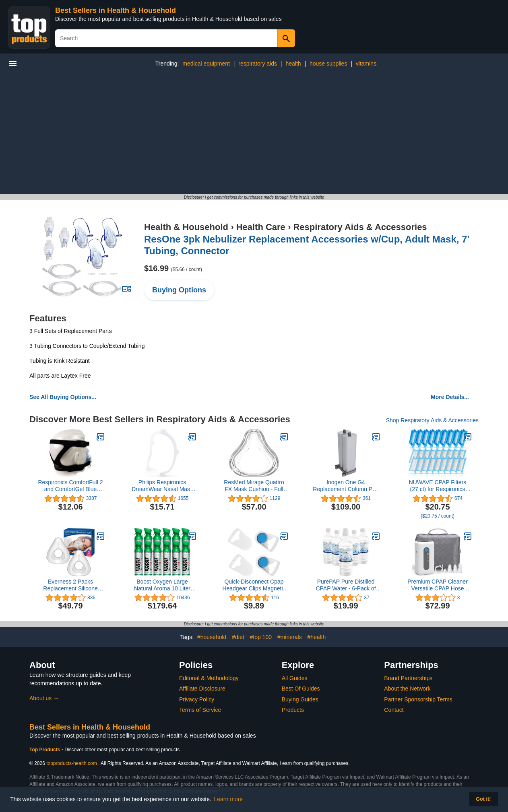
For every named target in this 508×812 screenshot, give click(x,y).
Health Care (261, 227)
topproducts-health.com (71, 763)
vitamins (366, 64)
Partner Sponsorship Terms (418, 699)
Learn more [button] (229, 799)
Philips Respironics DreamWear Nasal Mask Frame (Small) (162, 486)
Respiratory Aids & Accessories (360, 227)
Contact (394, 710)
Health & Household (186, 227)
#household (212, 637)
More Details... (450, 397)
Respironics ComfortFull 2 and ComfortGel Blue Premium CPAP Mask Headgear (70, 486)
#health (316, 637)
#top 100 (261, 637)
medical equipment (206, 64)
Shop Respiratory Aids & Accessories (432, 420)
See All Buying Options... (63, 397)
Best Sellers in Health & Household (116, 10)
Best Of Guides (301, 689)
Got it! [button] (483, 799)
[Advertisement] (254, 134)
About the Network (407, 689)
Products (293, 710)
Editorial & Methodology (209, 678)
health (293, 64)
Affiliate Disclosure (202, 689)
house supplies (328, 64)
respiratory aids (258, 64)
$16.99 (173, 268)
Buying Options (179, 290)
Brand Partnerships (408, 678)
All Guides (295, 678)
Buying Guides (300, 699)
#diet (238, 637)
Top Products (45, 750)
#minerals (290, 637)
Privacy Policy (197, 699)
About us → (44, 698)
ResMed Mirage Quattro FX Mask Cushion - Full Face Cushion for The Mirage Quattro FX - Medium (254, 486)
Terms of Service (200, 710)
